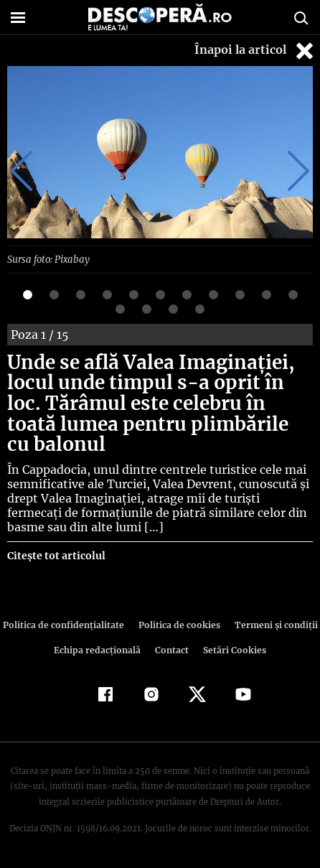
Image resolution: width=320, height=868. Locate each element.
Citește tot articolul (56, 555)
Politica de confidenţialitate (67, 624)
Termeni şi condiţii (271, 624)
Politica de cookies (178, 624)
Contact (172, 649)
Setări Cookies (233, 649)
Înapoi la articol (255, 51)
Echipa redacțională (99, 649)
